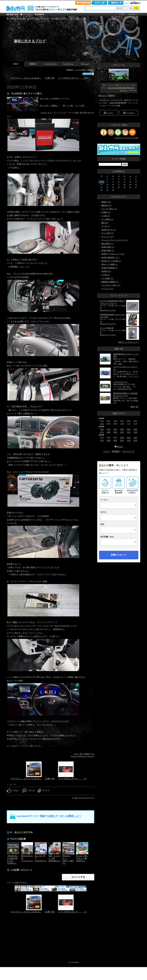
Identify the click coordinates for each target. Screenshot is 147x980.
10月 (122, 432)
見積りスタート (119, 555)
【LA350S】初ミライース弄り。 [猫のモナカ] (68, 19)
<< (114, 171)
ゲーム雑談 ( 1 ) (107, 219)
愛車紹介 (33, 64)
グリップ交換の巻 (107, 328)
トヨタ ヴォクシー (120, 382)
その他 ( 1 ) (106, 275)
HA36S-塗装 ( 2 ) (108, 250)
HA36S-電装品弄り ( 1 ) (110, 257)
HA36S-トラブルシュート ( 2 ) (113, 254)
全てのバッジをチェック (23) (127, 138)
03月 (115, 429)
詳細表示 (70, 70)
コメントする (78, 877)
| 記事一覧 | (50, 78)
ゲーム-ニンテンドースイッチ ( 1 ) (114, 240)
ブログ (30, 19)
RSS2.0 (120, 447)
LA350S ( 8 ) (106, 271)
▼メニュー (85, 64)
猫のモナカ (103, 96)
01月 (102, 429)
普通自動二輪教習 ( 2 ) (110, 282)
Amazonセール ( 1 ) (109, 230)
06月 (135, 429)
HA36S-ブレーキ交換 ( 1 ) (111, 261)
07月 (102, 424)
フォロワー (129, 113)
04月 (122, 429)
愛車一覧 (134, 407)
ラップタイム (68, 64)
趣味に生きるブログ (30, 41)
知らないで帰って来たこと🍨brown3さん (82, 858)
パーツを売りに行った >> (72, 78)
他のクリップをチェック (128, 342)
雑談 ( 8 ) (105, 223)
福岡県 (111, 96)
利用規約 (116, 451)
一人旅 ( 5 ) (106, 216)
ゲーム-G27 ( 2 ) (107, 233)
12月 (135, 432)
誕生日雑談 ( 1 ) (107, 244)
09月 (115, 432)
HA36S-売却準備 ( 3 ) (109, 268)
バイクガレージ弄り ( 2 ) (111, 285)
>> (123, 171)
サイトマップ (128, 451)
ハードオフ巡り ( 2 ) (109, 209)
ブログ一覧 (45, 19)
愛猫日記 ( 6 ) (106, 205)
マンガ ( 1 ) (106, 226)
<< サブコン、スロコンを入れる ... (26, 78)
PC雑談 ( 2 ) (106, 212)
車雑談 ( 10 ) (106, 202)
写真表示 (91, 70)
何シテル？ (124, 90)
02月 (109, 429)
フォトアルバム (51, 64)
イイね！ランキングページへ (83, 798)
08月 (109, 432)
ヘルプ (127, 3)
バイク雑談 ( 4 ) (107, 278)
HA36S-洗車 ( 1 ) (108, 247)
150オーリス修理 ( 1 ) (110, 264)
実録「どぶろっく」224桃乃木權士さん (55, 858)
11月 (129, 432)
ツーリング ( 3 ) (107, 289)
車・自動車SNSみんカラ (16, 19)
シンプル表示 (81, 70)
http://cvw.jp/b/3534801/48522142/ (121, 88)
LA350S (86, 754)
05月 (129, 429)
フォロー (109, 113)
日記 (37, 19)
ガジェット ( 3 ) (107, 237)
